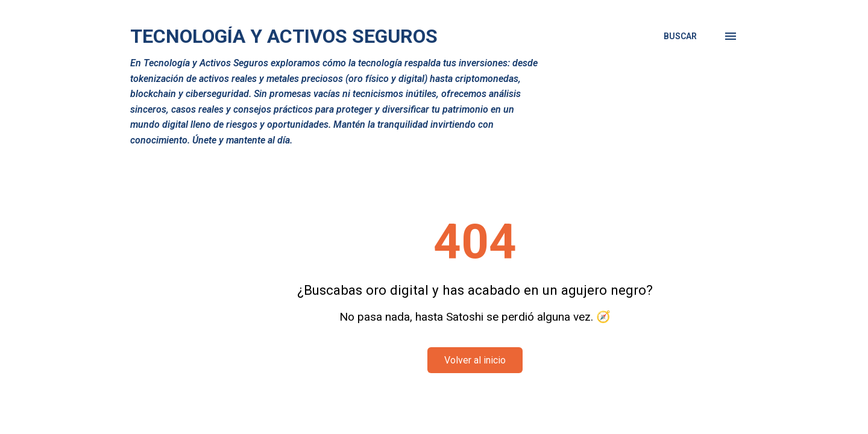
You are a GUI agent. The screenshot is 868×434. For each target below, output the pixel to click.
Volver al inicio (475, 360)
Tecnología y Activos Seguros (284, 36)
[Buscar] (680, 36)
